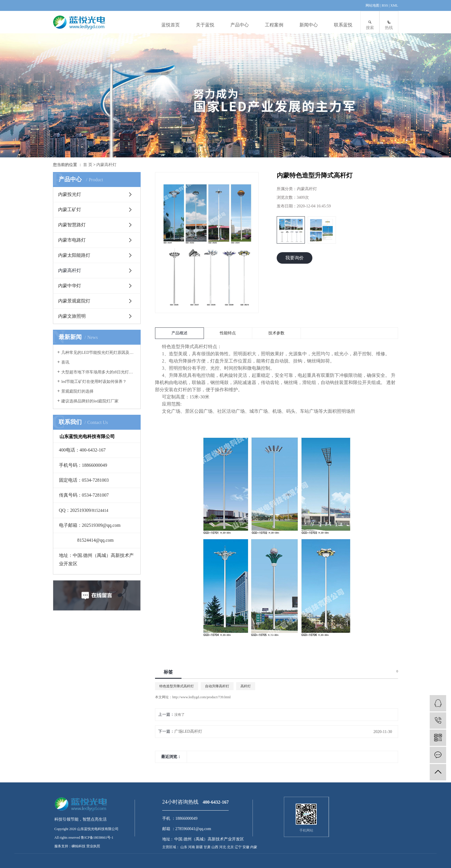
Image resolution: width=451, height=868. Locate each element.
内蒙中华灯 (70, 286)
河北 (223, 847)
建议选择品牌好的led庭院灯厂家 (90, 401)
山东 (184, 847)
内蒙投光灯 (70, 194)
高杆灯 (246, 686)
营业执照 (93, 846)
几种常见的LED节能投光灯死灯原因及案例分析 (99, 353)
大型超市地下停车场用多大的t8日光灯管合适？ (99, 372)
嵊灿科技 (79, 846)
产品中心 (240, 25)
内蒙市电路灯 (72, 240)
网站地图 (373, 5)
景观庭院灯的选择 (77, 391)
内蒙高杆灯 (106, 165)
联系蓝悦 (343, 25)
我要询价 (295, 258)
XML (394, 5)
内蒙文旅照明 (72, 316)
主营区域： (171, 847)
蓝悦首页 (171, 25)
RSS (385, 5)
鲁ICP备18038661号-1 (97, 838)
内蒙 (254, 847)
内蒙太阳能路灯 (74, 255)
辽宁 (239, 847)
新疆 (200, 847)
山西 (215, 847)
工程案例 (274, 25)
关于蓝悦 (205, 25)
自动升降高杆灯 (217, 686)
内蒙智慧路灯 (72, 225)
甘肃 (208, 847)
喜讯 (65, 362)
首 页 (88, 165)
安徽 (246, 847)
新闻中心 (309, 25)
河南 (192, 847)
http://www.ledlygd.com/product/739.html (201, 697)
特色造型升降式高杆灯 (177, 686)
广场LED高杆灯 (188, 731)
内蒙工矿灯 (70, 210)
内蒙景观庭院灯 (74, 301)
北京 (231, 847)
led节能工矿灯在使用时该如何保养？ (94, 382)
